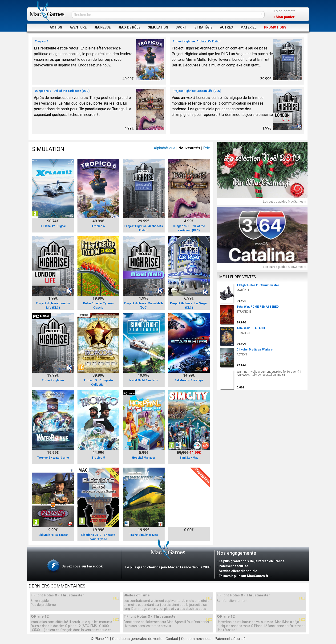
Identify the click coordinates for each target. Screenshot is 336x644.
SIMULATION (158, 27)
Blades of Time (137, 595)
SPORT (181, 27)
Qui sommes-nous (196, 639)
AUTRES (226, 27)
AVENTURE (78, 27)
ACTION (56, 27)
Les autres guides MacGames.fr (285, 202)
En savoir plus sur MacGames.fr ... (245, 576)
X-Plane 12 (40, 617)
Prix (206, 148)
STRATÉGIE (203, 27)
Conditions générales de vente (137, 639)
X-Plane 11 (100, 639)
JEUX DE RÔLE (129, 27)
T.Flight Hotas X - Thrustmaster (57, 595)
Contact (172, 639)
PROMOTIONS (275, 27)
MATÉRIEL (248, 27)
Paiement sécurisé (230, 639)
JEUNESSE (102, 27)
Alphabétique (165, 148)
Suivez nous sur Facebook (74, 567)
